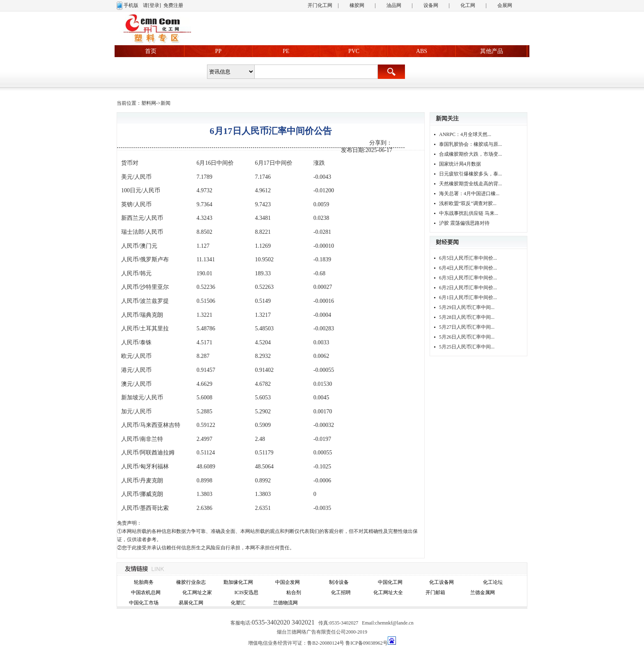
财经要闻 (447, 242)
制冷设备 (339, 582)
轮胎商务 (144, 582)
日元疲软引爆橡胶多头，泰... (470, 174)
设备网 (431, 5)
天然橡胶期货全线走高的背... (470, 184)
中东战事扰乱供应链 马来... (469, 213)
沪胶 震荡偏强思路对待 (464, 223)
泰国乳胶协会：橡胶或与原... (470, 144)
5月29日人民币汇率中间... (467, 307)
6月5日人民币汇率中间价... (468, 258)
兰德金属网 (483, 592)
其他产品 (492, 51)
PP (218, 51)
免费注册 (173, 5)
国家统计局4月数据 (460, 164)
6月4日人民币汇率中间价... (468, 268)
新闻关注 (447, 119)
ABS (422, 51)
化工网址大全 (388, 592)
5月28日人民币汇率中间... (467, 317)
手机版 (131, 5)
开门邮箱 (435, 592)
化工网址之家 (197, 592)
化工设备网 (442, 582)
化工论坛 (493, 582)
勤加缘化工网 (238, 582)
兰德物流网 (285, 603)
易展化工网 (191, 603)
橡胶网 (357, 5)
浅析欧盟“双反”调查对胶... (468, 203)
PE (286, 51)
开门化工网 (320, 5)
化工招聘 (341, 592)
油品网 (394, 5)
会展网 (505, 5)
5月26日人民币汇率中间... (467, 337)
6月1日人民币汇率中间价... (468, 297)
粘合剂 (294, 592)
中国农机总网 (146, 592)
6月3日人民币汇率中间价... (468, 278)
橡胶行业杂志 (191, 582)
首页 (151, 51)
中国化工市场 (144, 603)
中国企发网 (287, 582)
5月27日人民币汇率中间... (467, 327)
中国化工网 (390, 582)
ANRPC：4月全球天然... (465, 134)
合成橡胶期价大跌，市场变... (470, 154)
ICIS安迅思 (247, 592)
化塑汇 (238, 603)
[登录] (154, 5)
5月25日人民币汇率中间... (467, 347)
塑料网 (149, 103)
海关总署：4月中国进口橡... (469, 194)
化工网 (468, 5)
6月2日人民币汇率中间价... (468, 288)
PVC (354, 51)
